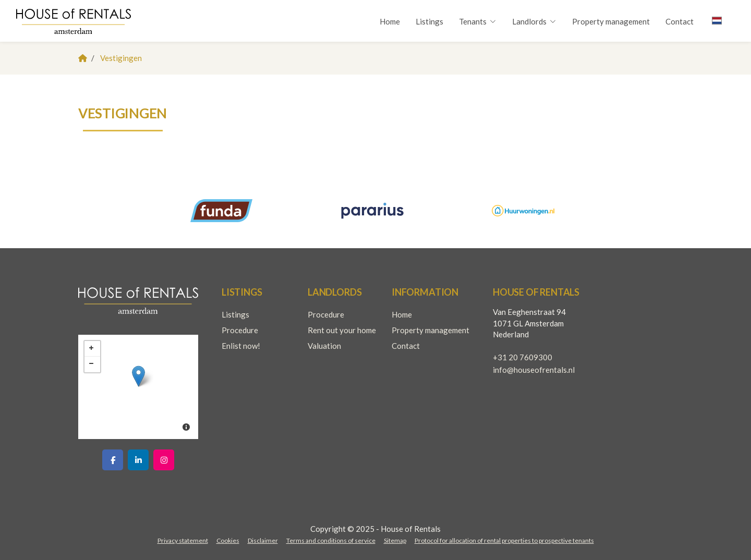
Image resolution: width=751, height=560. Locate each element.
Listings (429, 21)
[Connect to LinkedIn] (138, 460)
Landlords (534, 21)
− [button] (92, 364)
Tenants (478, 21)
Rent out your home (342, 330)
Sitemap (395, 540)
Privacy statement (183, 540)
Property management (611, 21)
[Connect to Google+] (164, 460)
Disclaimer (263, 540)
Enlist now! (241, 346)
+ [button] (92, 349)
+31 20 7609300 (523, 357)
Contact (680, 21)
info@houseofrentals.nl (534, 370)
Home (390, 21)
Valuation (324, 346)
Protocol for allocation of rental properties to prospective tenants (504, 540)
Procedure (240, 330)
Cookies (228, 540)
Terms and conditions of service (331, 540)
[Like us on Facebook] (113, 460)
